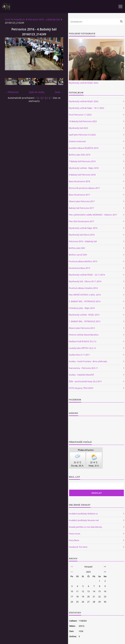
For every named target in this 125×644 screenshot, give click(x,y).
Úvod (8, 19)
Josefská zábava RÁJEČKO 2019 (84, 148)
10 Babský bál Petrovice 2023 (83, 121)
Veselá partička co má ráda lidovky (85, 527)
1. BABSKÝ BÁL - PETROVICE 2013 (85, 321)
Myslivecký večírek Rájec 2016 (83, 228)
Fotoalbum (19, 19)
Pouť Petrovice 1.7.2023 (80, 115)
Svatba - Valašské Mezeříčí (81, 375)
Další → (59, 92)
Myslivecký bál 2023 (78, 128)
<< (72, 567)
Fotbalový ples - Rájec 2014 (82, 308)
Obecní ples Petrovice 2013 (82, 328)
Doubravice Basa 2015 (79, 268)
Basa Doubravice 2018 (79, 181)
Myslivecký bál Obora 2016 (82, 235)
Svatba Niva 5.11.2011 (79, 355)
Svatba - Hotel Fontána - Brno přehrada (88, 361)
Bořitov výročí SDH (78, 255)
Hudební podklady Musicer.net (84, 520)
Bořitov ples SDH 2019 (80, 155)
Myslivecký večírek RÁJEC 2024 (83, 83)
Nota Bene (74, 540)
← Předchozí (12, 92)
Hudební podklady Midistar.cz (83, 514)
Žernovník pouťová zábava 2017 (84, 188)
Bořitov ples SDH (77, 248)
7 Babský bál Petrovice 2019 (82, 161)
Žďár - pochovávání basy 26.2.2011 (85, 381)
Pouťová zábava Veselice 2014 (83, 288)
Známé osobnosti (77, 141)
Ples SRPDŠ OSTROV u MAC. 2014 (85, 295)
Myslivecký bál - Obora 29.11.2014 (85, 281)
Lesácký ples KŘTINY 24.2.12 (82, 348)
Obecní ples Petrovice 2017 (82, 201)
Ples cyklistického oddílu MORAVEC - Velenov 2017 (93, 215)
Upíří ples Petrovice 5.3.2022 (82, 135)
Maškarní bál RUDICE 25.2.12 (83, 341)
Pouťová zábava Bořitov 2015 (83, 261)
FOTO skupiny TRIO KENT (81, 388)
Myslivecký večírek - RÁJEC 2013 (84, 315)
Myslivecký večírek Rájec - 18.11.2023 (86, 108)
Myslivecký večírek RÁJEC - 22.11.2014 (87, 275)
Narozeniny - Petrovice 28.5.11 (83, 368)
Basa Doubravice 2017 (79, 195)
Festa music (75, 534)
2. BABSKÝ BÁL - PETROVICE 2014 (85, 301)
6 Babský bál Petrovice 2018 (82, 175)
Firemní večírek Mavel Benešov (84, 335)
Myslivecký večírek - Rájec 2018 (84, 168)
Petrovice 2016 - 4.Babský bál (44, 19)
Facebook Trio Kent (78, 547)
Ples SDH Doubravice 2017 (81, 221)
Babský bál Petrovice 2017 (81, 208)
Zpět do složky (37, 92)
